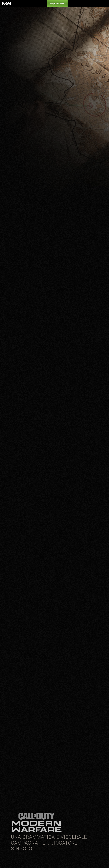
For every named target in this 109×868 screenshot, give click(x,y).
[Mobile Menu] (106, 3)
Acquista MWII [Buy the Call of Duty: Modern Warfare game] (57, 4)
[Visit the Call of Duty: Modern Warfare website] (7, 4)
